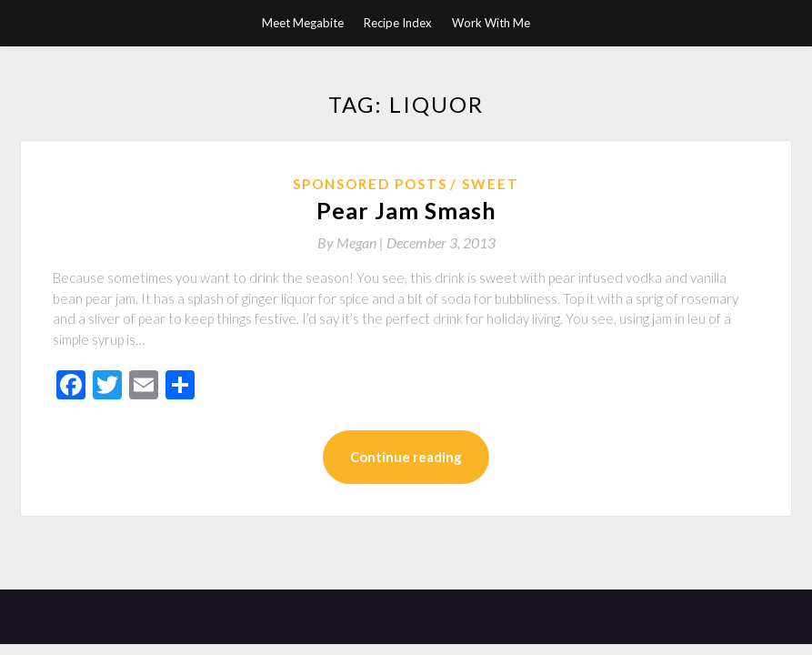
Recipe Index (398, 23)
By (352, 242)
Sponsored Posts (370, 184)
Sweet (491, 184)
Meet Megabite (303, 23)
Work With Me (491, 23)
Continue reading (406, 457)
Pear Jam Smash (406, 210)
